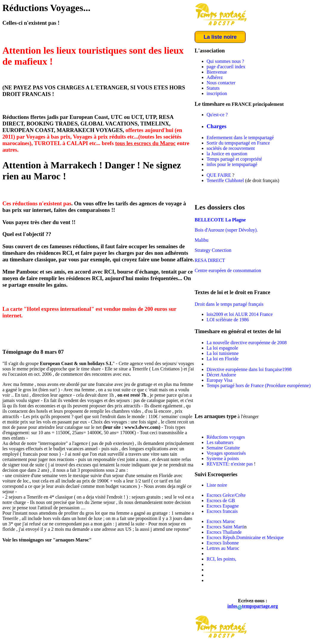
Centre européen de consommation (228, 270)
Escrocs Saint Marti (225, 527)
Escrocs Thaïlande (224, 532)
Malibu (202, 240)
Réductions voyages (226, 437)
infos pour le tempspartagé (232, 164)
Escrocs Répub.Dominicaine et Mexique (245, 537)
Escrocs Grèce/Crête (226, 495)
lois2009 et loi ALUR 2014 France (240, 314)
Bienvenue (217, 72)
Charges (217, 126)
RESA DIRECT (210, 260)
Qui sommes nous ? (225, 61)
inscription (217, 93)
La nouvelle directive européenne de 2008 (247, 343)
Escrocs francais (222, 511)
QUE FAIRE (219, 175)
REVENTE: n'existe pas (230, 464)
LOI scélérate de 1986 (228, 320)
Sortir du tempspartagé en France (238, 143)
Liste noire (217, 485)
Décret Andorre (221, 375)
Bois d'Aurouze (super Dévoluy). (226, 230)
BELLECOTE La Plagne (220, 220)
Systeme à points (223, 458)
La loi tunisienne (223, 353)
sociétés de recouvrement (231, 148)
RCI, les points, (221, 559)
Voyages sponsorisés (226, 453)
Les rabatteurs (220, 442)
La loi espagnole (222, 348)
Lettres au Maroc (223, 548)
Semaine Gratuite (223, 448)
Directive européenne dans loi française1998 (249, 369)
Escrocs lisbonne (223, 543)
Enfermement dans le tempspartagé (240, 138)
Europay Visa (219, 380)
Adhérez (215, 77)
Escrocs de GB (221, 501)
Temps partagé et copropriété (234, 159)
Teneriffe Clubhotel (225, 180)
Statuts (213, 88)
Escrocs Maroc (221, 521)
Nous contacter (221, 83)
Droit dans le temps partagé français (229, 304)
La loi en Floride (223, 359)
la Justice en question (227, 154)
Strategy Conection (213, 250)
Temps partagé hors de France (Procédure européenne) (259, 385)
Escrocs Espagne (223, 506)
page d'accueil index (226, 67)
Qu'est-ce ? (217, 115)
